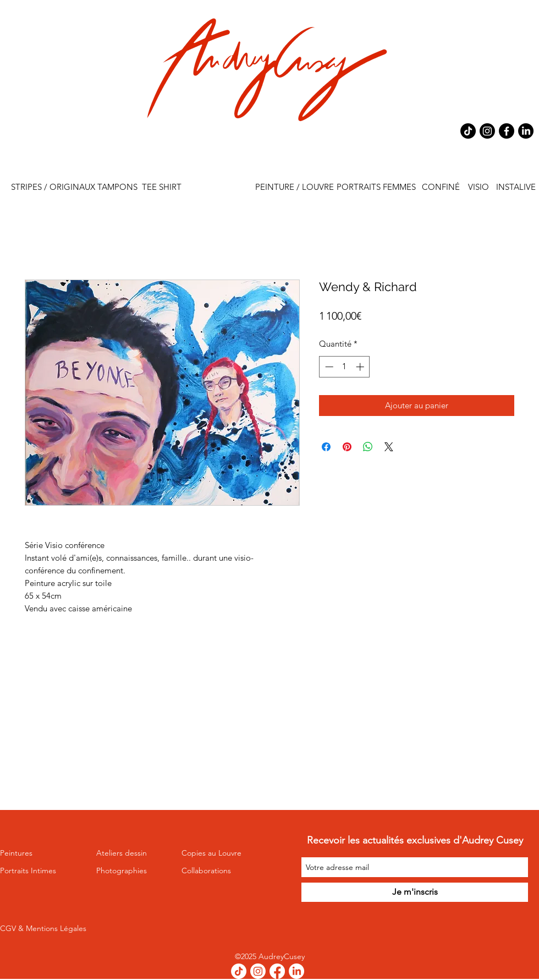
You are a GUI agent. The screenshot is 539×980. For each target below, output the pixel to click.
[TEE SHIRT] (161, 187)
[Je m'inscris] (415, 892)
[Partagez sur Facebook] (326, 447)
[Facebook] (507, 131)
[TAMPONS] (117, 187)
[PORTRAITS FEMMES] (376, 187)
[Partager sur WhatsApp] (368, 447)
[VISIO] (478, 187)
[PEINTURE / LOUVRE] (295, 187)
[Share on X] (389, 447)
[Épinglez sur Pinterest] (347, 447)
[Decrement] (328, 367)
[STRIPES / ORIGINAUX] (53, 187)
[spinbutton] (345, 367)
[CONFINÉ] (441, 187)
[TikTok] (468, 131)
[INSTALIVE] (516, 187)
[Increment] (361, 367)
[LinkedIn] (526, 131)
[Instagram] (487, 131)
